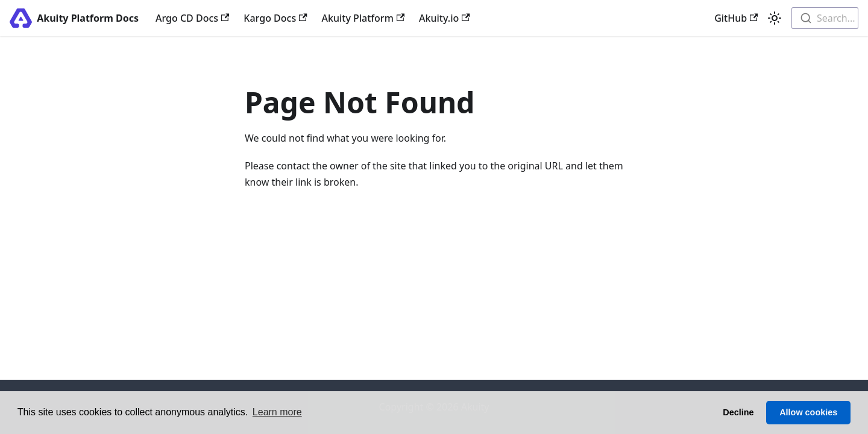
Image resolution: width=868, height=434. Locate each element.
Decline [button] (738, 412)
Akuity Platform (363, 18)
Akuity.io (444, 18)
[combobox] (825, 18)
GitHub (736, 18)
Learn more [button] (277, 412)
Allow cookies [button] (808, 412)
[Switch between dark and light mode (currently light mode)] (775, 18)
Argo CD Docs (192, 18)
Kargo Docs (275, 18)
